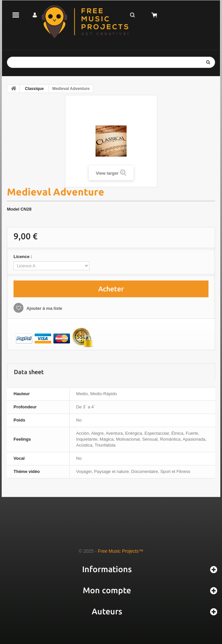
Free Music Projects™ (121, 551)
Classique (34, 89)
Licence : (23, 257)
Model (13, 209)
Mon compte (107, 590)
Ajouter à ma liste (44, 308)
